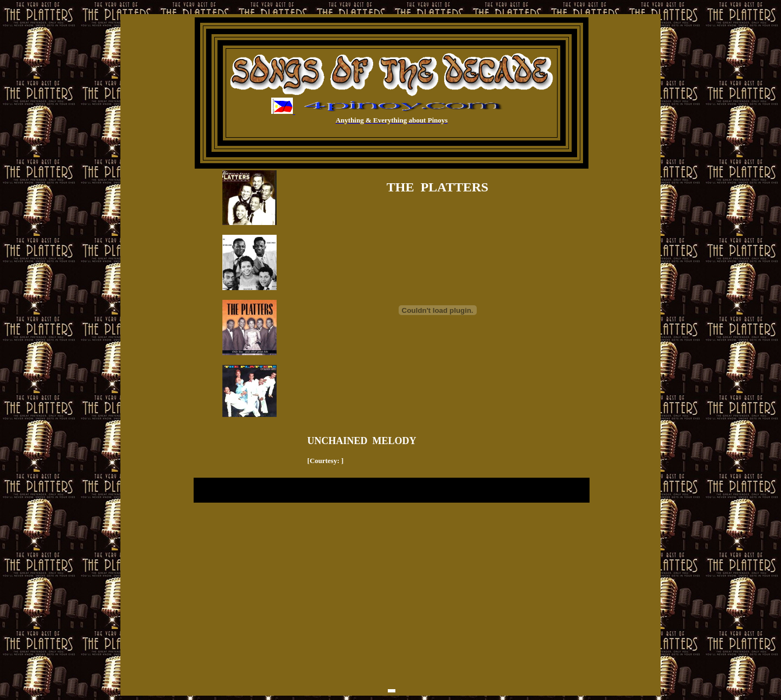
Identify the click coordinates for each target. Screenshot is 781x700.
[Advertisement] (392, 544)
